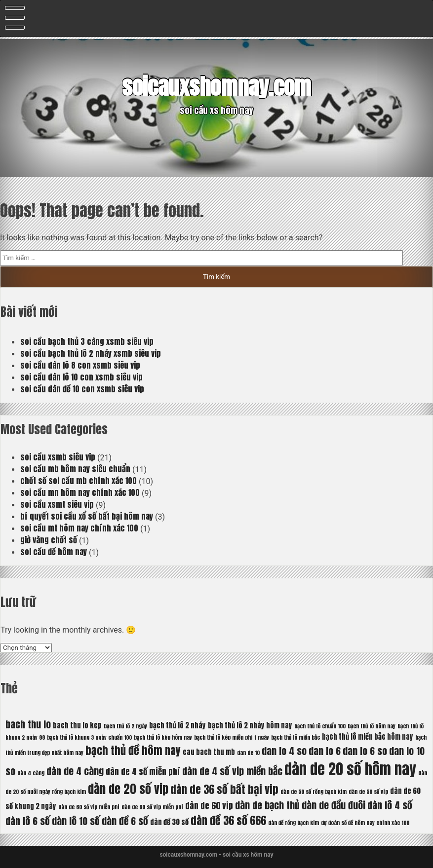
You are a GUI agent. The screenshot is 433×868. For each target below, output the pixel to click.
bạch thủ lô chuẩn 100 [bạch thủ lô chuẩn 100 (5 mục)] (320, 726)
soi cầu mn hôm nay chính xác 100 (80, 492)
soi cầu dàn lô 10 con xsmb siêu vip (81, 377)
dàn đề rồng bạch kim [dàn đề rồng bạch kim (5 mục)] (294, 823)
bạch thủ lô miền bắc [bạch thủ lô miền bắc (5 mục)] (295, 737)
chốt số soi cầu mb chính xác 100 (79, 481)
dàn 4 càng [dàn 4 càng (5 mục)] (31, 773)
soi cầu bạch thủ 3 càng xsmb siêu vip (87, 341)
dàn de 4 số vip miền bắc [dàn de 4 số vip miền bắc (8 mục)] (232, 771)
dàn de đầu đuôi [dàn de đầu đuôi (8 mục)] (334, 805)
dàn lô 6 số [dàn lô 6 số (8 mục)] (28, 821)
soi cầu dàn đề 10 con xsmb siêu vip (82, 389)
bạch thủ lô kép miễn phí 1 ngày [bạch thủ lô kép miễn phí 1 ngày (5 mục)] (232, 737)
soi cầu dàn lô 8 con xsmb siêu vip (80, 365)
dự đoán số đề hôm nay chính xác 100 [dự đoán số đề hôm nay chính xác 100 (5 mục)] (365, 823)
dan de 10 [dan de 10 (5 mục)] (248, 753)
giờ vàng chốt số (49, 540)
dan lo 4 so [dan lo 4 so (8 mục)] (284, 751)
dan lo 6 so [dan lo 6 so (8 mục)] (365, 751)
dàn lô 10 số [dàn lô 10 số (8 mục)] (76, 821)
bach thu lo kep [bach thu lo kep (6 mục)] (77, 725)
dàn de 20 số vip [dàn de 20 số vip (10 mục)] (128, 789)
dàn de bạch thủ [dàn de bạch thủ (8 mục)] (267, 805)
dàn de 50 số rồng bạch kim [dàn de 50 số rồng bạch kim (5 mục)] (314, 792)
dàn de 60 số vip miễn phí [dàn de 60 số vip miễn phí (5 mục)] (89, 807)
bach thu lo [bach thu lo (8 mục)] (28, 724)
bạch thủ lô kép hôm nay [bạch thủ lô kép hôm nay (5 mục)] (163, 737)
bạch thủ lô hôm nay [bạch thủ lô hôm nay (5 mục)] (372, 726)
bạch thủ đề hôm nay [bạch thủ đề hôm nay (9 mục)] (133, 750)
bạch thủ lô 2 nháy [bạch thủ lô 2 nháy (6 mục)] (177, 725)
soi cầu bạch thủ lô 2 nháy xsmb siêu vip (91, 353)
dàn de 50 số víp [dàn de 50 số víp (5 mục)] (368, 792)
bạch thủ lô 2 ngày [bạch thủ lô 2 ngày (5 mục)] (125, 726)
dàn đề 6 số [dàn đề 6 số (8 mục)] (125, 821)
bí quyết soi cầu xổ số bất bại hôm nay (87, 516)
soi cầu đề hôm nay (54, 552)
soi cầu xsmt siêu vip (57, 504)
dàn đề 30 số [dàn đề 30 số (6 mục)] (169, 822)
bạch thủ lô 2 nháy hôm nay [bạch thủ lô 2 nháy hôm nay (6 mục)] (250, 725)
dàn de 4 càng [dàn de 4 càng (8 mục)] (75, 771)
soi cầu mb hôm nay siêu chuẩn (75, 469)
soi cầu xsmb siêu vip (58, 457)
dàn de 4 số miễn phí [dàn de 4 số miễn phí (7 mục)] (143, 772)
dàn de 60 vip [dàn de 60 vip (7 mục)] (209, 806)
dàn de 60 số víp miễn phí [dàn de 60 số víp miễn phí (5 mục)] (152, 807)
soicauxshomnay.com (216, 86)
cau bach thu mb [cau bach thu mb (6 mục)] (209, 752)
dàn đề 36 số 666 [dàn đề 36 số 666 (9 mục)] (228, 820)
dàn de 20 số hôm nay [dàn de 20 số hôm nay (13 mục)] (350, 769)
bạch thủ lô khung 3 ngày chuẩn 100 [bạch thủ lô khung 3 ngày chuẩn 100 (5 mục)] (89, 737)
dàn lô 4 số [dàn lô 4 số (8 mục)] (390, 805)
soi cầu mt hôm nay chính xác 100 (79, 528)
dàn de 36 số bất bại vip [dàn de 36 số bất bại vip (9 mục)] (224, 789)
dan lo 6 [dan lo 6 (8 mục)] (325, 751)
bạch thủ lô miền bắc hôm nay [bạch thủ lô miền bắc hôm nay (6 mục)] (368, 737)
